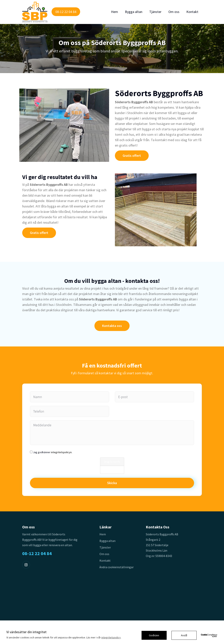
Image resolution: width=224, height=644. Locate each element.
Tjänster (155, 12)
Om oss (174, 12)
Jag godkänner (53, 452)
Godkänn (154, 635)
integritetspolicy (111, 637)
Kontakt (192, 12)
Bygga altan (134, 12)
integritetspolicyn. (62, 452)
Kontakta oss (112, 326)
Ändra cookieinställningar (117, 567)
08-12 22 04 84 (66, 12)
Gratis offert (132, 156)
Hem (115, 12)
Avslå (184, 635)
